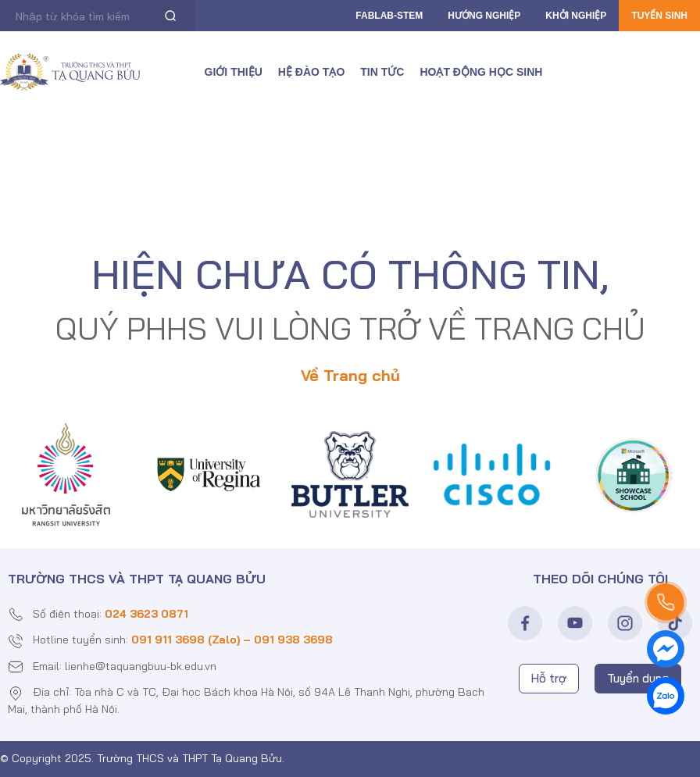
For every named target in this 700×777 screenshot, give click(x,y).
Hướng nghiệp (484, 16)
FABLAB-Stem (389, 16)
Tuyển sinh (659, 16)
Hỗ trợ (549, 678)
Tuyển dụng (638, 678)
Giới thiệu (234, 72)
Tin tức (382, 72)
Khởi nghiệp (576, 16)
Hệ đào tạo (311, 72)
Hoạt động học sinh (481, 72)
